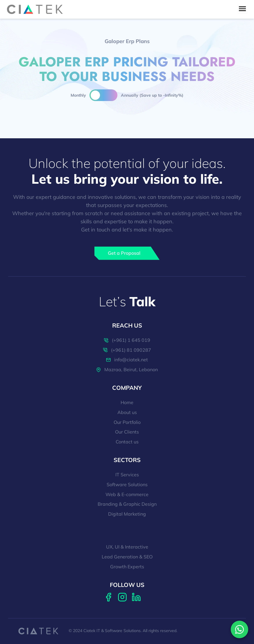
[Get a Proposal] (127, 253)
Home (127, 403)
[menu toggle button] (242, 9)
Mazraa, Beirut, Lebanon (127, 370)
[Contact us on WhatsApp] (239, 629)
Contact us (127, 442)
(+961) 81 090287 (127, 350)
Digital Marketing (127, 514)
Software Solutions (127, 485)
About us (127, 413)
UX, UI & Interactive (127, 547)
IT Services (127, 475)
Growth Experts (127, 567)
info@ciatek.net (127, 360)
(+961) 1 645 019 (127, 340)
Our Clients (127, 432)
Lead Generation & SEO (127, 557)
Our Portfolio (127, 422)
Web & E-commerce (127, 495)
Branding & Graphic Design (127, 504)
